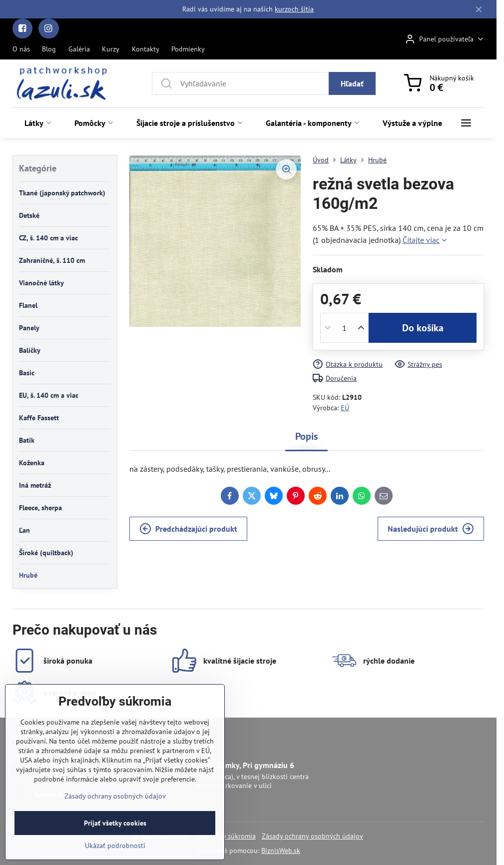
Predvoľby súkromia (226, 836)
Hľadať (352, 83)
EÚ (345, 408)
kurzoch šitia (294, 9)
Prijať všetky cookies (115, 844)
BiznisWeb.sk (281, 851)
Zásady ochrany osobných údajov (312, 836)
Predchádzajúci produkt (188, 529)
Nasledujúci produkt (431, 529)
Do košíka (423, 328)
